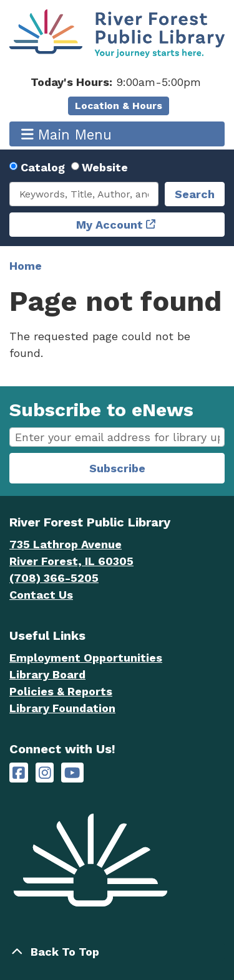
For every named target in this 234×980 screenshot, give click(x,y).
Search (195, 194)
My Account (110, 225)
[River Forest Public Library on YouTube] (72, 773)
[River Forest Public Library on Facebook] (19, 773)
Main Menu (67, 134)
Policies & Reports (61, 691)
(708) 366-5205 (54, 578)
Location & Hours (119, 106)
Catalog (43, 167)
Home (26, 266)
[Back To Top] (117, 952)
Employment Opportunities (86, 658)
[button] (115, 82)
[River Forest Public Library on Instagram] (45, 773)
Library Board (47, 674)
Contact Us (41, 595)
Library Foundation (62, 708)
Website (105, 167)
